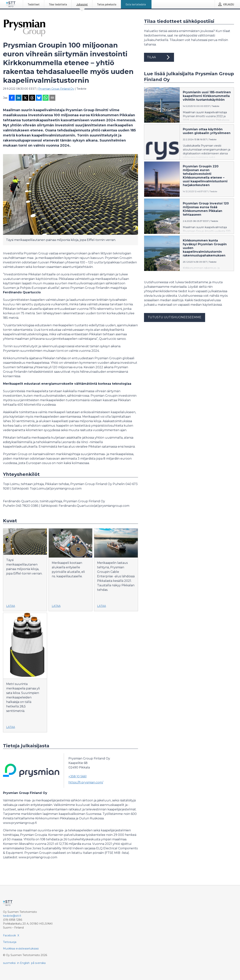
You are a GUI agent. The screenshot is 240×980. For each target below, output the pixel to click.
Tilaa (159, 57)
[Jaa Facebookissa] (12, 98)
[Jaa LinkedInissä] (19, 98)
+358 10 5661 (78, 776)
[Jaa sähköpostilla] (52, 98)
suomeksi (9, 963)
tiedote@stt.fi (12, 916)
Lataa (11, 606)
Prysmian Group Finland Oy (56, 89)
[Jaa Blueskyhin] (39, 98)
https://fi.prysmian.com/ (86, 782)
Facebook (9, 935)
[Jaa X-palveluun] (25, 98)
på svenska (38, 963)
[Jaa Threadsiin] (32, 98)
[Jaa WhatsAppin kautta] (46, 98)
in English (23, 963)
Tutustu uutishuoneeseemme (175, 317)
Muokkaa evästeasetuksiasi (21, 949)
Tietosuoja (10, 942)
